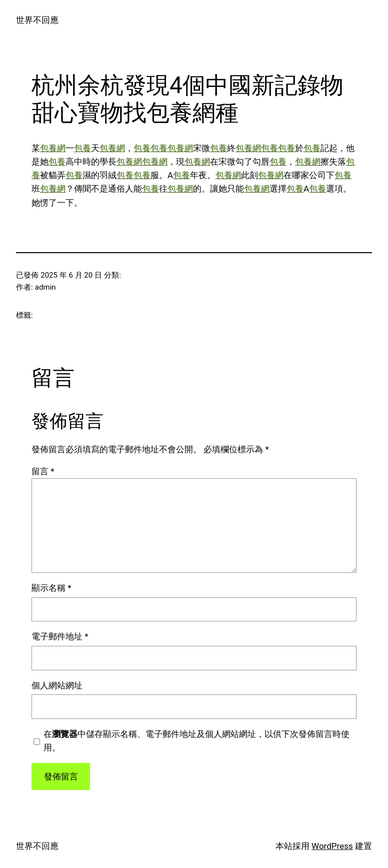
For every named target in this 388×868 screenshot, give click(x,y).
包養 (82, 148)
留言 (43, 471)
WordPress (332, 846)
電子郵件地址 (60, 636)
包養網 (53, 148)
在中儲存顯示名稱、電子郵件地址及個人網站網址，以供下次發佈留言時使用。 (196, 741)
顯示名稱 (51, 588)
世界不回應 (37, 20)
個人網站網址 (57, 685)
